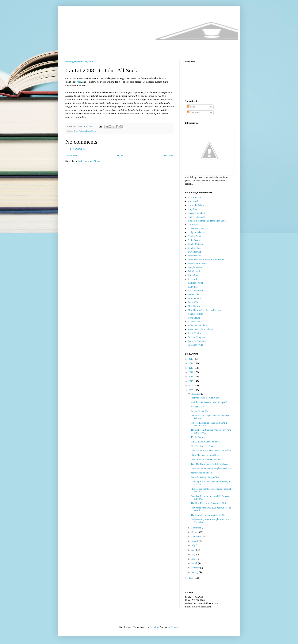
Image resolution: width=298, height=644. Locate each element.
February (196, 568)
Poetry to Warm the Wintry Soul (205, 398)
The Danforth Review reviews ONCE (208, 515)
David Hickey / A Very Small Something (206, 260)
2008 (191, 390)
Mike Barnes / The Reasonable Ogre (205, 310)
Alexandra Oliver (196, 205)
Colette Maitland (196, 244)
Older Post (168, 155)
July (194, 545)
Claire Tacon (194, 240)
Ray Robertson (195, 322)
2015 (191, 359)
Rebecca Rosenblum (87, 131)
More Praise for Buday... (202, 473)
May (194, 554)
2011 (191, 377)
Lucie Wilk (193, 302)
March (195, 563)
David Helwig (194, 252)
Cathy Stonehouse (196, 232)
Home (120, 155)
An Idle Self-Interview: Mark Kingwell (209, 402)
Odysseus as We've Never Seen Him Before (211, 450)
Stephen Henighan (196, 337)
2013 (191, 368)
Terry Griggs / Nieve (197, 341)
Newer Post (72, 155)
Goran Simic (194, 275)
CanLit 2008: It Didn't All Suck (205, 442)
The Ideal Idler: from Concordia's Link (208, 503)
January (195, 572)
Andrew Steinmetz (197, 217)
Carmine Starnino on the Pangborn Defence (211, 468)
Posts (191, 107)
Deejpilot (154, 627)
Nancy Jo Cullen (196, 314)
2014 (191, 363)
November (197, 528)
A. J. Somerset (195, 198)
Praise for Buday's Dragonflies (205, 477)
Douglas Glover (195, 267)
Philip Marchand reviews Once (205, 455)
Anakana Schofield (197, 213)
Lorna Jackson (195, 298)
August (195, 541)
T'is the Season (198, 437)
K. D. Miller (194, 279)
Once (76, 131)
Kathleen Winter (195, 283)
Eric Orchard (194, 271)
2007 (191, 578)
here (79, 82)
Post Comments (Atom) (89, 161)
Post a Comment (78, 149)
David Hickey (194, 256)
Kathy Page (193, 287)
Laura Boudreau (195, 291)
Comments (194, 113)
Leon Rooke (194, 294)
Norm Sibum (194, 318)
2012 (191, 372)
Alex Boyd (193, 201)
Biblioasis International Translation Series (207, 221)
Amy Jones (193, 209)
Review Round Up (199, 411)
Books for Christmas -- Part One (206, 459)
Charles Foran (194, 236)
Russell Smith (194, 333)
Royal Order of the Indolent (201, 329)
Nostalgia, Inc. (197, 407)
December (196, 394)
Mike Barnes (194, 306)
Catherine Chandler (197, 229)
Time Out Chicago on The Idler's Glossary (210, 464)
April (194, 559)
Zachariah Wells (195, 345)
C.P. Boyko (193, 225)
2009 (191, 386)
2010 (191, 381)
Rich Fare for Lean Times (202, 446)
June (194, 550)
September (197, 537)
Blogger (174, 627)
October (195, 532)
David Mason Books (197, 263)
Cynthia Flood (195, 248)
